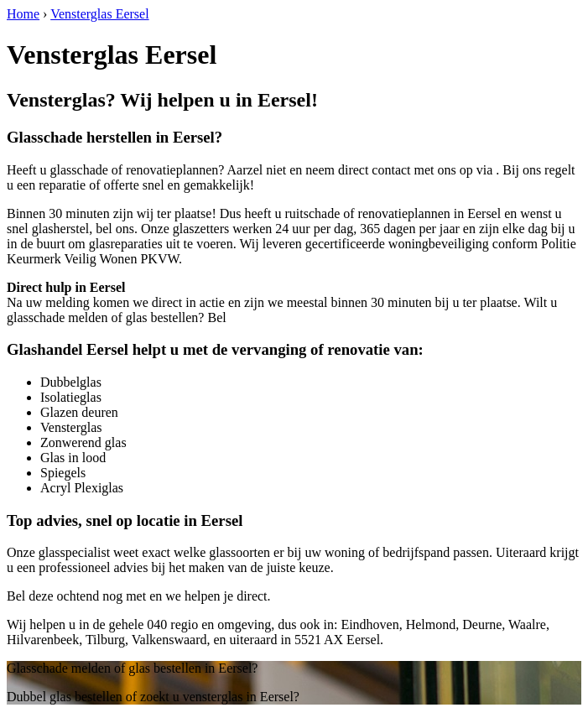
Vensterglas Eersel (99, 14)
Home (23, 14)
